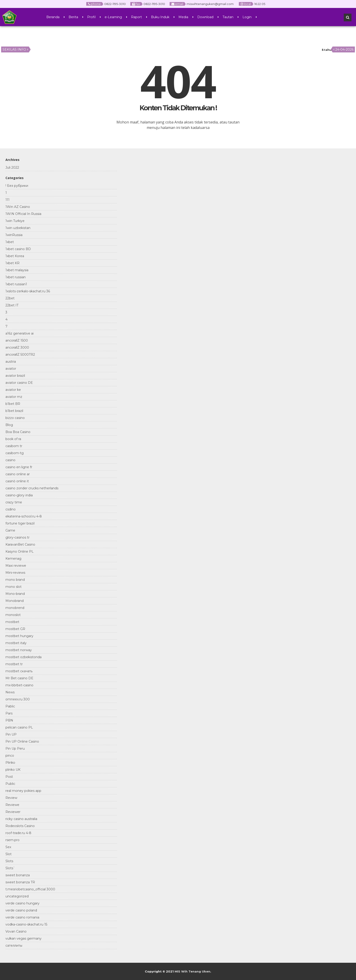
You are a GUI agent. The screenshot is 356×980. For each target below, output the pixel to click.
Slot (9, 854)
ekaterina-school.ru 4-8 (24, 516)
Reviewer (13, 812)
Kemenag (13, 559)
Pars (9, 713)
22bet (10, 298)
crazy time (14, 502)
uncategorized (17, 896)
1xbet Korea (15, 256)
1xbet (10, 242)
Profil (91, 17)
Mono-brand (15, 594)
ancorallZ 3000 (17, 347)
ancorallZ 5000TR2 (20, 355)
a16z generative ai (20, 333)
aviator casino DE (19, 383)
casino (10, 460)
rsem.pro (12, 840)
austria (11, 362)
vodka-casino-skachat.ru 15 (26, 924)
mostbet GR (15, 629)
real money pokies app (23, 791)
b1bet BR (13, 404)
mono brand (15, 580)
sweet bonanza (18, 875)
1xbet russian (16, 277)
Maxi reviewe (16, 566)
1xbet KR (12, 263)
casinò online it (17, 481)
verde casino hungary (22, 903)
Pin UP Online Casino (22, 741)
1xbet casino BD (18, 249)
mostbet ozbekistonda (23, 657)
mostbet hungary (19, 636)
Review (11, 798)
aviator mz (14, 397)
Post (9, 777)
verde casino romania (22, 917)
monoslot (13, 615)
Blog (9, 425)
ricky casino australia (21, 819)
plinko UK (13, 770)
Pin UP (11, 734)
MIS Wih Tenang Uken (192, 971)
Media (183, 17)
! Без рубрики (17, 186)
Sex (8, 847)
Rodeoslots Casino (20, 826)
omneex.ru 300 (18, 699)
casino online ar (18, 474)
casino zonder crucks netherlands (32, 488)
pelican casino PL (19, 727)
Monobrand (15, 601)
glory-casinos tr (17, 537)
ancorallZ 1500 (17, 340)
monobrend (15, 608)
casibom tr (14, 446)
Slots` (10, 868)
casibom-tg (15, 453)
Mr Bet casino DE (19, 678)
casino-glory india (19, 495)
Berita (73, 17)
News (10, 692)
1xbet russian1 (16, 284)
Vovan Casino (16, 931)
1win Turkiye (15, 221)
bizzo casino (15, 418)
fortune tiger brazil (20, 523)
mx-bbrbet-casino (19, 685)
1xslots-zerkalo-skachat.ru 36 (28, 291)
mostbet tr (14, 664)
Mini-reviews (15, 573)
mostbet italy (16, 643)
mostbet (12, 622)
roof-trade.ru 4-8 (18, 833)
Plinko (10, 763)
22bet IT (12, 305)
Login (247, 17)
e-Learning (113, 17)
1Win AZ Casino (18, 207)
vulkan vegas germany (23, 938)
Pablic (10, 706)
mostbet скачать (19, 671)
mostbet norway (19, 650)
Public (10, 784)
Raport (136, 17)
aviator (11, 369)
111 (7, 200)
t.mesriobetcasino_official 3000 (30, 889)
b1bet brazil (14, 411)
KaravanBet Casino (20, 544)
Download (205, 17)
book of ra (13, 439)
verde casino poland (21, 910)
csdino (11, 509)
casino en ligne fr (19, 467)
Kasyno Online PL (20, 552)
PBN (9, 720)
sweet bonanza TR (20, 882)
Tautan (228, 17)
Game (10, 530)
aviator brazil (15, 376)
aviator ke (13, 390)
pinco (10, 756)
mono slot (14, 587)
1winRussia (14, 235)
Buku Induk (160, 17)
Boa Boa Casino (18, 432)
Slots (9, 861)
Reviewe (12, 805)
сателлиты (14, 946)
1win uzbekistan (18, 228)
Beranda (53, 17)
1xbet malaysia (17, 270)
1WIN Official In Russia (23, 214)
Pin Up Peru (15, 749)
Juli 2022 (12, 167)
